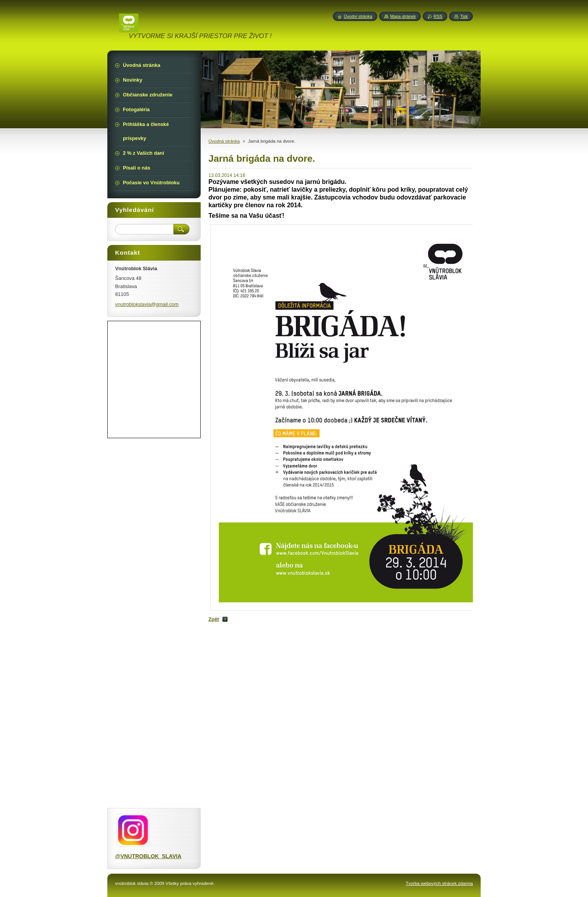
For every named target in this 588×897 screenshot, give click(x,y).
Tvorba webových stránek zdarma (439, 883)
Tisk (464, 16)
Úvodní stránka (358, 16)
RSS (438, 16)
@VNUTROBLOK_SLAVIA (148, 856)
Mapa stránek (403, 16)
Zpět (214, 619)
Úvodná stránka (224, 141)
